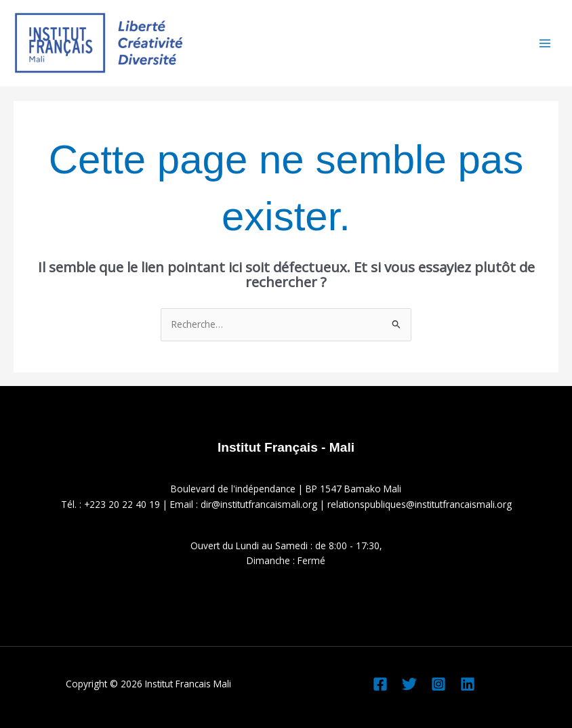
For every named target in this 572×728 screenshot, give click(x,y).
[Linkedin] (468, 684)
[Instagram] (438, 684)
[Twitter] (409, 684)
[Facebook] (380, 684)
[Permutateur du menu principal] (545, 43)
